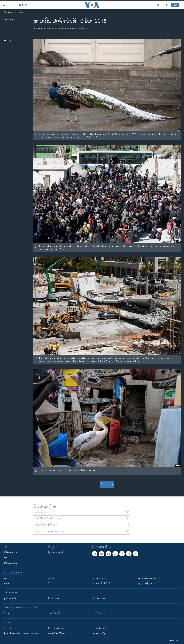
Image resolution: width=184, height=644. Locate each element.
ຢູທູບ (5, 558)
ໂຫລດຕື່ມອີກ (107, 485)
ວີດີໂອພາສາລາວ (10, 553)
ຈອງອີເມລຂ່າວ (99, 613)
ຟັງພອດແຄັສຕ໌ (99, 598)
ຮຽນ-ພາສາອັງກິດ (145, 583)
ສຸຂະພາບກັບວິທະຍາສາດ (148, 578)
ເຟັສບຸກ (6, 613)
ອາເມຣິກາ (52, 578)
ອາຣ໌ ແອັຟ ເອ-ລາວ (101, 628)
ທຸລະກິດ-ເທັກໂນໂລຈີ (101, 583)
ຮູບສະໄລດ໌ (23, 5)
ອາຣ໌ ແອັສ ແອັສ (54, 613)
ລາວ (5, 578)
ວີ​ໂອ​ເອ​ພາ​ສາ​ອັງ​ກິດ (56, 628)
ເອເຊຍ (6, 583)
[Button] (7, 42)
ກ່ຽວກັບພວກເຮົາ (10, 598)
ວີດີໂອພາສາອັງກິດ (11, 563)
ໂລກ (50, 583)
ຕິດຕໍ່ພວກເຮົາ (54, 598)
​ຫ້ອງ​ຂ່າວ (7, 628)
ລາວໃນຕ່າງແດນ (100, 578)
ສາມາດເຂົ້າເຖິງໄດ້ (100, 634)
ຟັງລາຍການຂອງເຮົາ (56, 553)
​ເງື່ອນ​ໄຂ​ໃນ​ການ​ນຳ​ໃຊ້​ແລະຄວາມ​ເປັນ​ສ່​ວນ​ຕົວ (21, 634)
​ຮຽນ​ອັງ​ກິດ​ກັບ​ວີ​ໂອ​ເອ (56, 634)
